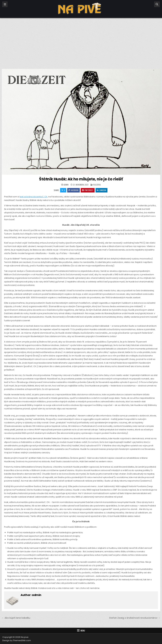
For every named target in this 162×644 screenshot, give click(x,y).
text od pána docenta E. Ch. (34, 197)
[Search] (157, 4)
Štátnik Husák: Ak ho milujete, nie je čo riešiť (81, 179)
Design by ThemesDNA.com (17, 640)
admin (66, 185)
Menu (83, 631)
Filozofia (97, 185)
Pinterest (88, 190)
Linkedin (101, 190)
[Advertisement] (81, 42)
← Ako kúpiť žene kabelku (16, 618)
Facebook (73, 190)
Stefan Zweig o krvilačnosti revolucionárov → (135, 618)
